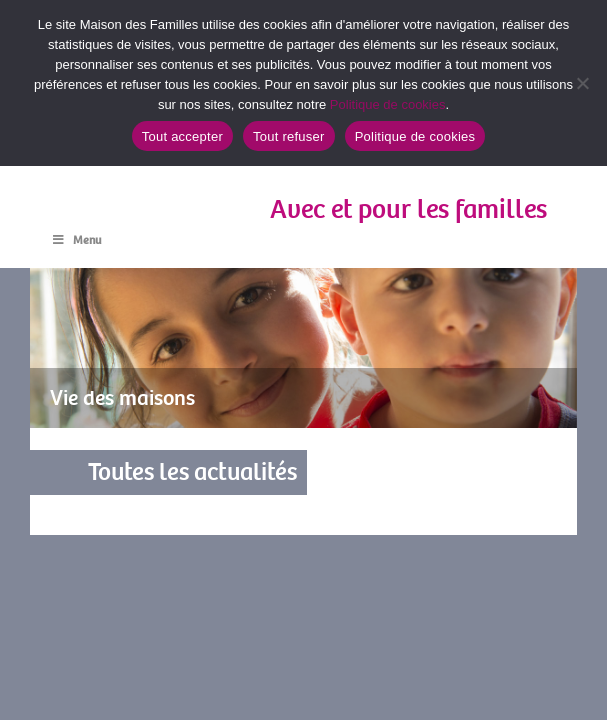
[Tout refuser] (582, 83)
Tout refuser (289, 136)
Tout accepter (182, 136)
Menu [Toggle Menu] (75, 240)
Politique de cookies (388, 104)
